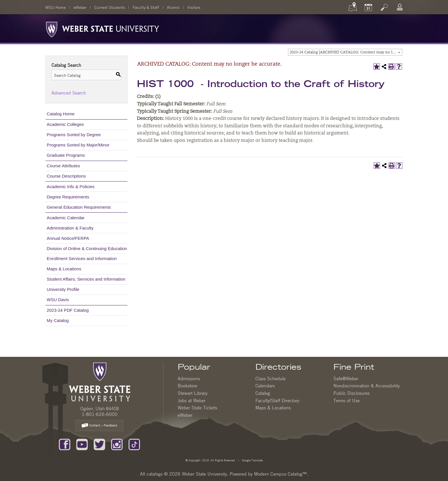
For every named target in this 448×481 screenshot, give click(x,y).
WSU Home (56, 7)
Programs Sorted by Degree (74, 135)
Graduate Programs (66, 155)
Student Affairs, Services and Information (86, 279)
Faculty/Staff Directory (277, 401)
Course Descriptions (66, 176)
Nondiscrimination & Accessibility (367, 386)
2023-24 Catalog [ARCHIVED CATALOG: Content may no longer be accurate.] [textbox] (346, 52)
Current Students (110, 7)
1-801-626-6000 (100, 414)
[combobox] (345, 52)
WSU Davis (58, 300)
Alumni (173, 7)
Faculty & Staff (146, 7)
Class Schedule (271, 379)
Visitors (194, 7)
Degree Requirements (68, 197)
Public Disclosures (352, 393)
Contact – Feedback (99, 426)
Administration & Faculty (70, 228)
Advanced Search (69, 93)
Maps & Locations (64, 269)
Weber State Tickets (197, 408)
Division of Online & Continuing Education (87, 248)
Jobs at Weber (192, 401)
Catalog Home (61, 114)
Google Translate (252, 460)
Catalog (263, 393)
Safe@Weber (346, 379)
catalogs (155, 474)
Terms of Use (347, 401)
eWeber (80, 7)
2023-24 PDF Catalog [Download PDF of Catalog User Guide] (68, 310)
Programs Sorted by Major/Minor (78, 145)
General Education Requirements (79, 207)
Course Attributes (64, 166)
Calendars (265, 386)
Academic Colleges (65, 124)
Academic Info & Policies (71, 187)
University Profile (63, 289)
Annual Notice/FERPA (68, 238)
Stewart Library (193, 393)
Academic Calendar (66, 218)
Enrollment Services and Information (82, 258)
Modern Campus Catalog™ (280, 474)
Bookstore (187, 386)
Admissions (189, 379)
